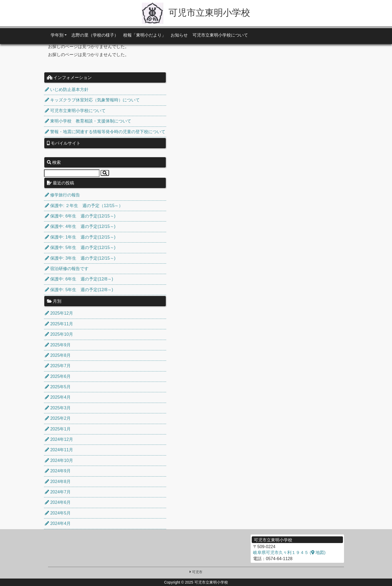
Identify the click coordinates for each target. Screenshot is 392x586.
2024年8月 (58, 482)
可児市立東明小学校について (220, 35)
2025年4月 (58, 397)
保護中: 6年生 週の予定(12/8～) (79, 279)
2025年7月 (58, 366)
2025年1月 (58, 429)
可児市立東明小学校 (196, 13)
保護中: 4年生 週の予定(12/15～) (80, 226)
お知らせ (179, 35)
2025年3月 (58, 408)
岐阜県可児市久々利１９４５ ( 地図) (289, 553)
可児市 (197, 572)
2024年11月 (59, 450)
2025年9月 (58, 345)
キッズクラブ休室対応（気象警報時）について (92, 100)
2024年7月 (58, 492)
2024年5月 (58, 513)
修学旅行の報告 (62, 195)
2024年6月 (58, 502)
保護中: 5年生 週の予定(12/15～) (80, 248)
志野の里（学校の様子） (95, 35)
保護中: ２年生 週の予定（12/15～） (84, 206)
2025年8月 (58, 355)
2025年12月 (59, 313)
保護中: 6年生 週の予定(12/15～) (80, 216)
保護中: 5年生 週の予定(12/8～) (79, 290)
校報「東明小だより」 (145, 35)
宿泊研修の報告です (67, 269)
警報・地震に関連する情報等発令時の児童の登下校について (105, 132)
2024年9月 (58, 471)
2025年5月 (58, 387)
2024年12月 (59, 439)
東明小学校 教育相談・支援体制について (88, 121)
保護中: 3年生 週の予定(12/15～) (80, 258)
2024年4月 (58, 523)
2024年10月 (59, 460)
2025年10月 (59, 334)
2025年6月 (58, 376)
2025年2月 (58, 418)
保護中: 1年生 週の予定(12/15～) (80, 237)
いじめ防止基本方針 (67, 90)
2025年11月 (59, 324)
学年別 (57, 35)
